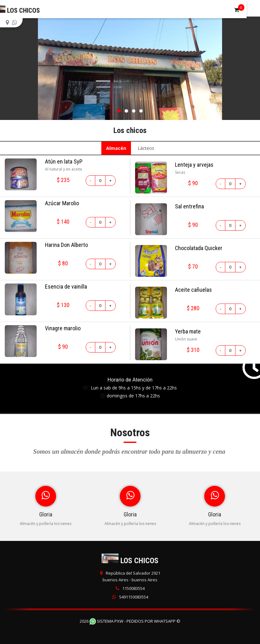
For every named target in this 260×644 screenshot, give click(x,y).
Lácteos (146, 148)
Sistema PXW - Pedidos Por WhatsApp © (135, 621)
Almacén (116, 148)
